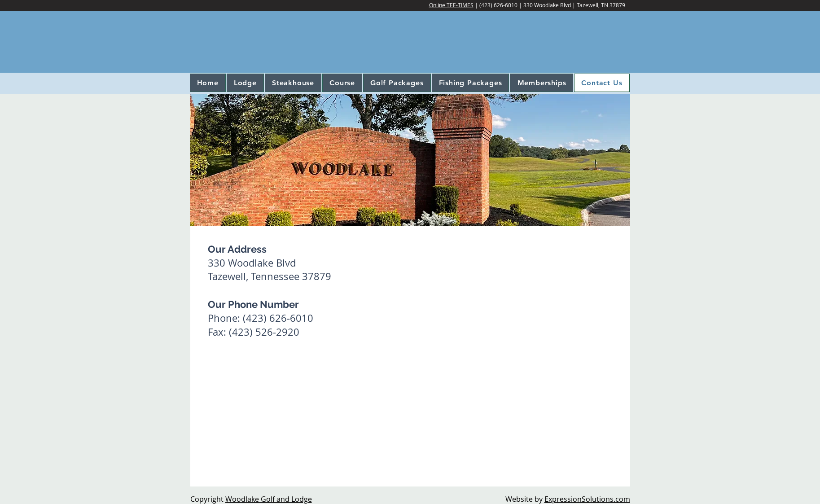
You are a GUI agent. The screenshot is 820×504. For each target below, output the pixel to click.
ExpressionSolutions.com (587, 499)
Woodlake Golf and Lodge (269, 499)
